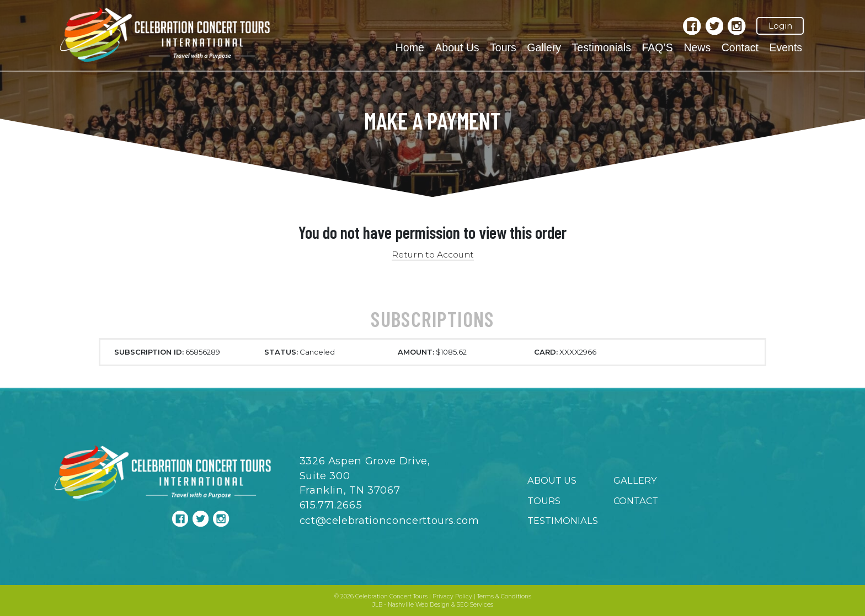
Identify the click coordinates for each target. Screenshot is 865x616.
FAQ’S (657, 47)
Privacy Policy (452, 596)
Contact (740, 47)
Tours (503, 47)
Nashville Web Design (419, 605)
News (697, 47)
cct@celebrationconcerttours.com (389, 520)
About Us (457, 47)
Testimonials (602, 47)
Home (410, 47)
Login (780, 26)
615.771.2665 (331, 505)
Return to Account (433, 255)
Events (786, 47)
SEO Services (475, 605)
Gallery (544, 47)
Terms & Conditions (504, 596)
